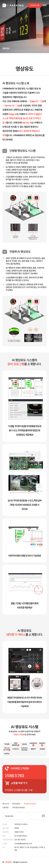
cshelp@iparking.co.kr (23, 844)
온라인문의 (16, 804)
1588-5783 (19, 832)
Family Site (9, 816)
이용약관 (6, 808)
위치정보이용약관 (19, 808)
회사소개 (6, 804)
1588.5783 (14, 776)
